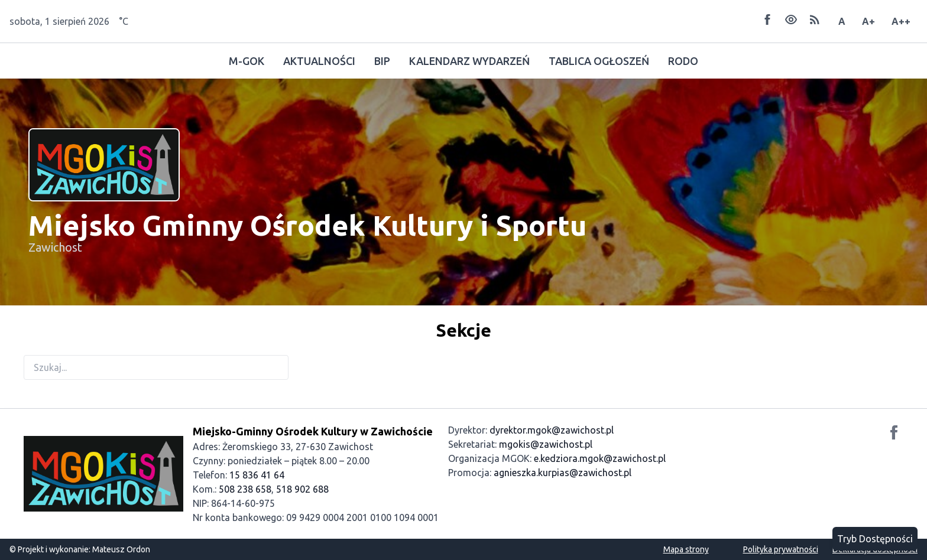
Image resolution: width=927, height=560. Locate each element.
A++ (901, 21)
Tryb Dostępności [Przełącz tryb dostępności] (875, 539)
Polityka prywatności (781, 549)
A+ (868, 21)
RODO (683, 61)
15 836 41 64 (257, 475)
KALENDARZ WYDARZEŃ (469, 61)
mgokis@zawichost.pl (546, 444)
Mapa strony (686, 549)
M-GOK (247, 61)
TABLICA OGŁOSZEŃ (599, 61)
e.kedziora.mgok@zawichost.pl (600, 458)
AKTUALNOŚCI (319, 61)
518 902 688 (302, 489)
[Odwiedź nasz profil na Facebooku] (894, 434)
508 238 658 (245, 489)
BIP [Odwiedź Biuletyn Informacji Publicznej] (382, 61)
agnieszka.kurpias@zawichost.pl (563, 473)
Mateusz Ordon (121, 549)
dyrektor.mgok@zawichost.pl (552, 430)
